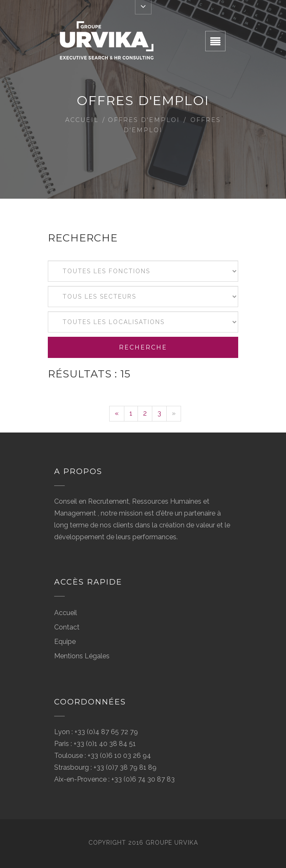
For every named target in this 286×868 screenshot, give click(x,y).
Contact (67, 627)
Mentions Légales (82, 656)
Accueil (82, 120)
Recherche (143, 347)
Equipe (65, 642)
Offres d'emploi (144, 120)
